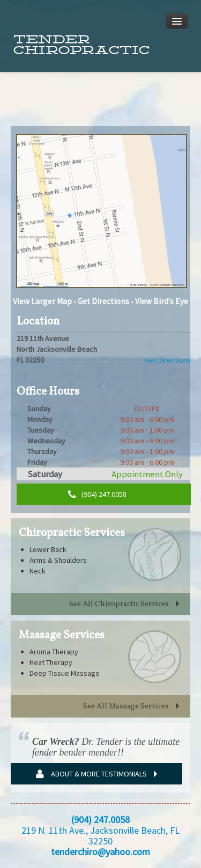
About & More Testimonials (97, 774)
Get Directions (103, 301)
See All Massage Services (131, 707)
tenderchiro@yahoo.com (100, 852)
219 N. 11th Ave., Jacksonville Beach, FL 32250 (100, 836)
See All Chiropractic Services (124, 604)
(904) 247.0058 (97, 495)
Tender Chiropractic (81, 45)
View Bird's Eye (162, 301)
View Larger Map (42, 301)
